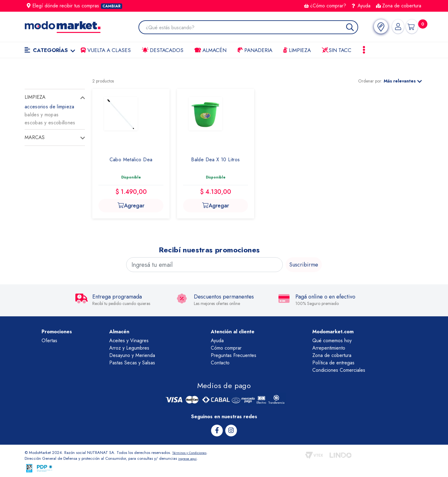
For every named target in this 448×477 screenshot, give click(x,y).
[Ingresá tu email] (204, 265)
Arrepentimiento (329, 348)
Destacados (163, 50)
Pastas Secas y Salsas (132, 363)
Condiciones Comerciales (339, 370)
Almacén (210, 50)
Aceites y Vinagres (129, 341)
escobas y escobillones (50, 123)
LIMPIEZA (297, 50)
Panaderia (255, 50)
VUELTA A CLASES (106, 50)
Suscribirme (304, 265)
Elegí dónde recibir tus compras (74, 6)
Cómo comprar (226, 348)
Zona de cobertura (399, 6)
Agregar (131, 206)
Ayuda (361, 6)
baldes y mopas (42, 115)
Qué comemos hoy (332, 341)
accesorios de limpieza (50, 107)
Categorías (50, 50)
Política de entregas (333, 363)
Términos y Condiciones (193, 452)
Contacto (220, 363)
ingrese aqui (189, 458)
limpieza (35, 97)
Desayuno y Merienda (132, 355)
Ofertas (49, 341)
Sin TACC (337, 50)
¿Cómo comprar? (325, 6)
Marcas (35, 137)
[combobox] (249, 28)
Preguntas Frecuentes (234, 355)
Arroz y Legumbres (129, 348)
